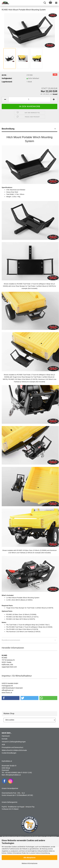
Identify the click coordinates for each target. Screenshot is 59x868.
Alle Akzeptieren (29, 858)
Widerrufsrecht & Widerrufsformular (14, 750)
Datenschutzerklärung (43, 853)
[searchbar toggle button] (45, 3)
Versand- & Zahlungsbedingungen (14, 742)
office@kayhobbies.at (13, 775)
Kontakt (5, 739)
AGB (3, 745)
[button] (5, 99)
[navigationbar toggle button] (56, 3)
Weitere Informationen (30, 863)
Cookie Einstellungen (9, 753)
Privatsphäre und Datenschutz (12, 747)
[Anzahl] (29, 99)
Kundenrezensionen (11, 640)
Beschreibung (8, 129)
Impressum (6, 736)
